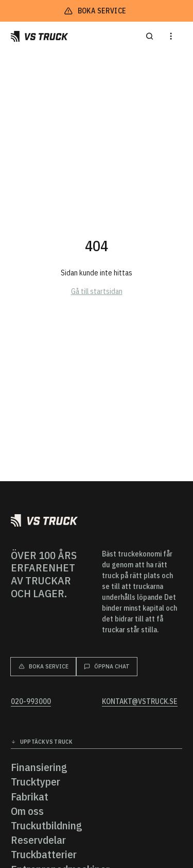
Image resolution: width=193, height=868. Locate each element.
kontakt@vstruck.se (140, 702)
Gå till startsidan (97, 291)
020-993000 (31, 702)
